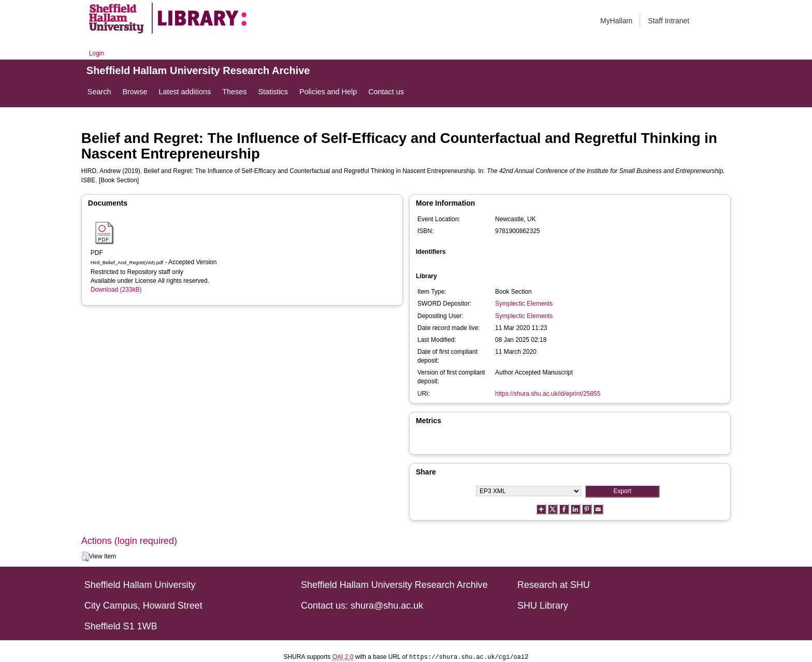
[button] (85, 557)
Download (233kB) (116, 290)
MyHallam (616, 21)
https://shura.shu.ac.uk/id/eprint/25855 (548, 394)
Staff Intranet (669, 21)
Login (97, 53)
